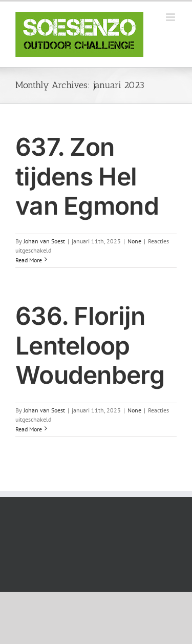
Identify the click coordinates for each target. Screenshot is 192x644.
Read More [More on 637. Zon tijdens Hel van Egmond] (29, 260)
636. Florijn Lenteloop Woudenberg (90, 345)
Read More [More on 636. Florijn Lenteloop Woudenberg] (29, 429)
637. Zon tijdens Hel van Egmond (87, 176)
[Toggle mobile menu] (171, 17)
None (134, 241)
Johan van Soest (44, 241)
